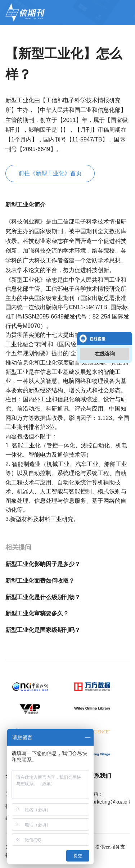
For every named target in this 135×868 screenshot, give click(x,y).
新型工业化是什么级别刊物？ (43, 597)
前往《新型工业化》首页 (50, 173)
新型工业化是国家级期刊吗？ (43, 630)
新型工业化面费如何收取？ (40, 581)
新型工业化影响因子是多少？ (43, 564)
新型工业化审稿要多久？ (37, 613)
